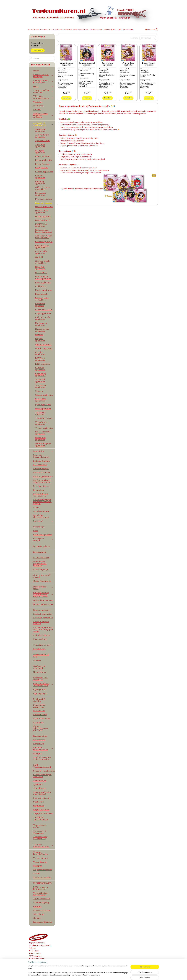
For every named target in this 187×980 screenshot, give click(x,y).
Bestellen (66, 98)
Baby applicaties (43, 156)
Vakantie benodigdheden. (41, 853)
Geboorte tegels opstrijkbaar (42, 262)
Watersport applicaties (40, 439)
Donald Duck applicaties (41, 212)
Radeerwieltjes (40, 736)
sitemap (86, 976)
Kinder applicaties (44, 290)
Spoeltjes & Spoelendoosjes (41, 818)
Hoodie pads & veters (43, 604)
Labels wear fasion (44, 310)
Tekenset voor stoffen (40, 826)
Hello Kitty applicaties (40, 268)
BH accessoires (40, 465)
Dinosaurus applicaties (41, 194)
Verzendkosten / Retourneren (41, 894)
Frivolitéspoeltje (41, 569)
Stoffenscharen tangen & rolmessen (43, 115)
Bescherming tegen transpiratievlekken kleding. (42, 502)
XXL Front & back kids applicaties (44, 237)
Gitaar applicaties (43, 345)
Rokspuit (37, 753)
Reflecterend (39, 740)
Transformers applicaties (42, 423)
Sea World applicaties (40, 380)
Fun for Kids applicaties (41, 252)
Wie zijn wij (117, 29)
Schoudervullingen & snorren (42, 776)
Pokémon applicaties (40, 369)
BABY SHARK (41, 168)
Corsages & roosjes (43, 539)
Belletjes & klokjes (42, 461)
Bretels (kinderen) (42, 511)
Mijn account (152, 29)
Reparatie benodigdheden (43, 749)
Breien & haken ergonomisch (41, 495)
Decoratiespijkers (41, 546)
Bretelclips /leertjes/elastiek (41, 516)
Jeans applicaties (43, 282)
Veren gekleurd (41, 858)
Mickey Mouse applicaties (42, 330)
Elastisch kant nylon (43, 614)
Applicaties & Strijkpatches (43, 124)
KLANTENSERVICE (42, 883)
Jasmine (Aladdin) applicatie (87, 64)
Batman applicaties (44, 172)
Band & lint (43, 451)
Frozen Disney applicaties (42, 246)
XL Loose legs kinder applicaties (44, 231)
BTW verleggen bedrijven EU (61, 29)
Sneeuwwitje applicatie (108, 64)
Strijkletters (39, 806)
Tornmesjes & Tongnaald (40, 832)
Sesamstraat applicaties (41, 386)
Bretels (36, 508)
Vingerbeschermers (43, 870)
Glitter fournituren (42, 581)
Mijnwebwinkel (123, 976)
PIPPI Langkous (43, 364)
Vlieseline (38, 102)
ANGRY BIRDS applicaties (42, 136)
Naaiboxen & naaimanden (39, 667)
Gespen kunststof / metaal (42, 576)
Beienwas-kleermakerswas (41, 456)
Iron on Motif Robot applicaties (43, 278)
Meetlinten (38, 106)
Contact (37, 918)
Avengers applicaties (40, 151)
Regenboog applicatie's (40, 375)
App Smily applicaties (40, 146)
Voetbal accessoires (42, 877)
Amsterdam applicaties (41, 130)
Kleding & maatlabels (43, 618)
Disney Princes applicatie (66, 64)
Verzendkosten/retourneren (38, 29)
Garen (43, 86)
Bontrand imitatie (42, 472)
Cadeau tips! (39, 527)
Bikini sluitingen (41, 469)
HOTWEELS (41, 273)
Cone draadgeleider (43, 535)
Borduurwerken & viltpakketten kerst (42, 481)
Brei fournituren (41, 486)
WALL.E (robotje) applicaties (43, 433)
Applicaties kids (42, 141)
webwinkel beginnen (100, 976)
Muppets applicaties (40, 340)
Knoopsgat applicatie (40, 305)
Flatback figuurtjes (44, 242)
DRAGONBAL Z (43, 220)
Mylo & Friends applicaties (42, 318)
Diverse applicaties (44, 207)
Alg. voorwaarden (42, 899)
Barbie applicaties (43, 160)
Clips (36, 531)
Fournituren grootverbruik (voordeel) (40, 564)
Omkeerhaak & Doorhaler (40, 679)
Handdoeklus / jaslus (43, 588)
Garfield (39, 257)
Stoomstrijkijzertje (42, 798)
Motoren (39, 335)
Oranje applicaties (44, 348)
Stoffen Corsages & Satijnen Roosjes (42, 758)
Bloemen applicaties (40, 177)
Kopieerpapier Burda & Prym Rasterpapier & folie (43, 629)
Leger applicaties (43, 313)
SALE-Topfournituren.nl (42, 766)
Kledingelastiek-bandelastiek (43, 82)
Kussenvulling (40, 639)
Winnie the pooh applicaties (43, 444)
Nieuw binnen (128, 29)
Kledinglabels (41, 294)
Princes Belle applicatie (128, 64)
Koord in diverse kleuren (41, 623)
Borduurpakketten (43, 476)
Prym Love (38, 722)
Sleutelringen (40, 788)
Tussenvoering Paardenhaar (40, 838)
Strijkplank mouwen (43, 813)
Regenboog (39, 744)
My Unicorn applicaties (41, 324)
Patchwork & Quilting (39, 700)
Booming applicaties (40, 182)
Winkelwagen (38, 50)
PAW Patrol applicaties (40, 359)
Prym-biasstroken (42, 718)
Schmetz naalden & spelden (43, 91)
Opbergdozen (40, 689)
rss (91, 976)
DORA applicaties (43, 216)
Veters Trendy (40, 862)
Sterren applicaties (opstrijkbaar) (42, 793)
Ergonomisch (40, 552)
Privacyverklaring (81, 29)
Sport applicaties (43, 405)
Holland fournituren (43, 600)
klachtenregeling (96, 29)
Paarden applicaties (40, 353)
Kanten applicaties (42, 610)
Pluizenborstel (40, 715)
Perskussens (39, 711)
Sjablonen (38, 784)
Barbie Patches (42, 164)
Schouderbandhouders (44, 771)
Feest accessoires (41, 558)
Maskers (37, 660)
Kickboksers (41, 286)
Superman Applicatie (40, 413)
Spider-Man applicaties (41, 400)
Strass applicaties (43, 409)
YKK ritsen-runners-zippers (43, 97)
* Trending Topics (44, 418)
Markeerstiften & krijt (41, 656)
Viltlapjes (38, 866)
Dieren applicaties (44, 199)
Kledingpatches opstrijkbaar (42, 299)
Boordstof (43, 521)
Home (36, 71)
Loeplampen (39, 649)
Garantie (107, 29)
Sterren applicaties (44, 395)
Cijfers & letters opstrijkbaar (42, 188)
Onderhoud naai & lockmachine (43, 685)
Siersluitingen (40, 781)
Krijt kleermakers (41, 635)
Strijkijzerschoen (41, 810)
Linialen (37, 110)
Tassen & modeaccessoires (43, 845)
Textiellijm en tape (43, 645)
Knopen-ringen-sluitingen (43, 76)
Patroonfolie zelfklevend (39, 706)
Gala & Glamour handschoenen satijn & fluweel (43, 595)
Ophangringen (40, 693)
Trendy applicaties (44, 428)
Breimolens (39, 490)
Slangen (39, 391)
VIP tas (36, 873)
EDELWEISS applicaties (41, 225)
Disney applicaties (44, 203)
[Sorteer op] (148, 38)
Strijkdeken (39, 802)
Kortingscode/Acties (43, 922)
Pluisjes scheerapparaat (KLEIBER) (41, 728)
